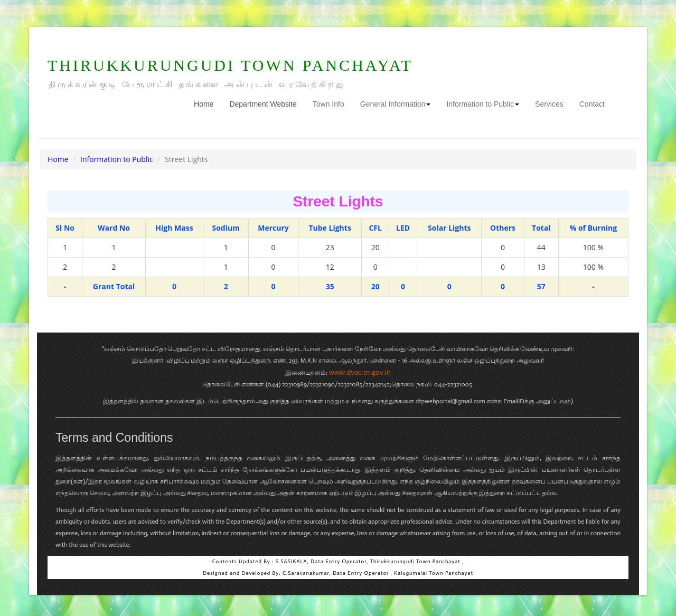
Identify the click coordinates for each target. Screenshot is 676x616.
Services (549, 104)
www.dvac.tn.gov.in (360, 372)
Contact (592, 104)
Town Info (328, 104)
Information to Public (483, 104)
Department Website (263, 104)
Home (208, 103)
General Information (396, 104)
